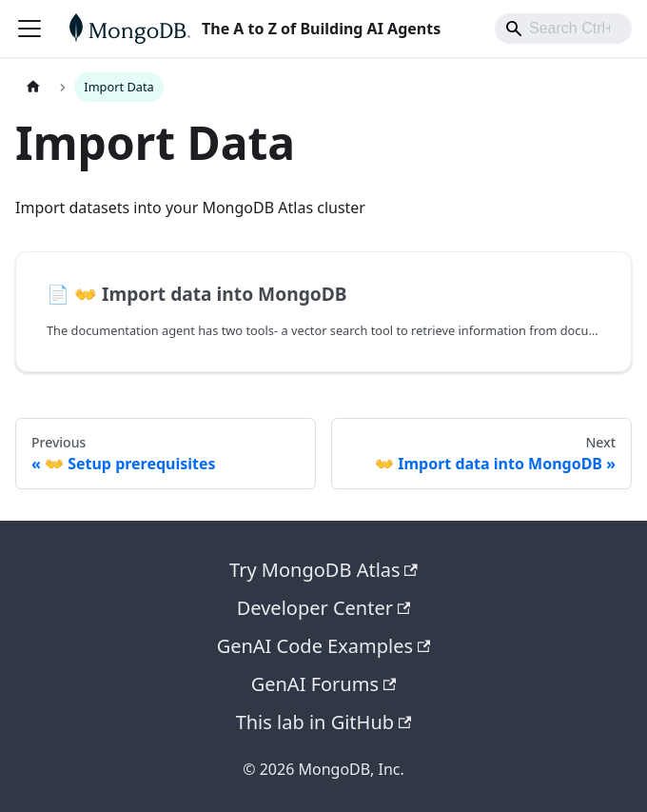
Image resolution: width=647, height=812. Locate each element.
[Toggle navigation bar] (29, 29)
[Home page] (33, 87)
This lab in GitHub (324, 722)
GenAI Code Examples (324, 646)
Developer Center (324, 608)
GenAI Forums (324, 684)
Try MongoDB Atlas (323, 570)
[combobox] (563, 29)
